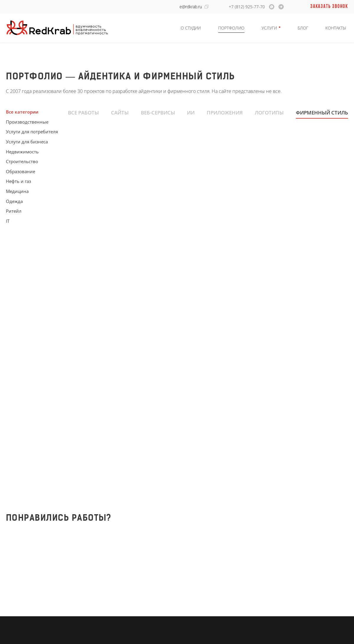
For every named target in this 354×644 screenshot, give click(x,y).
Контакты (336, 28)
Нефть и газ (18, 181)
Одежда (14, 201)
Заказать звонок (329, 7)
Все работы (83, 112)
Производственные (27, 122)
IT (8, 221)
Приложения (225, 112)
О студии (191, 28)
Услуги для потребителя (32, 132)
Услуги (269, 28)
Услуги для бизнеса (27, 142)
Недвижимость (22, 152)
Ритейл (14, 211)
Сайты (120, 112)
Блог (303, 28)
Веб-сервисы (158, 112)
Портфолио (231, 28)
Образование (21, 171)
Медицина (17, 191)
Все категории (22, 112)
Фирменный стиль (322, 112)
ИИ (191, 112)
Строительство (22, 161)
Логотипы (269, 112)
